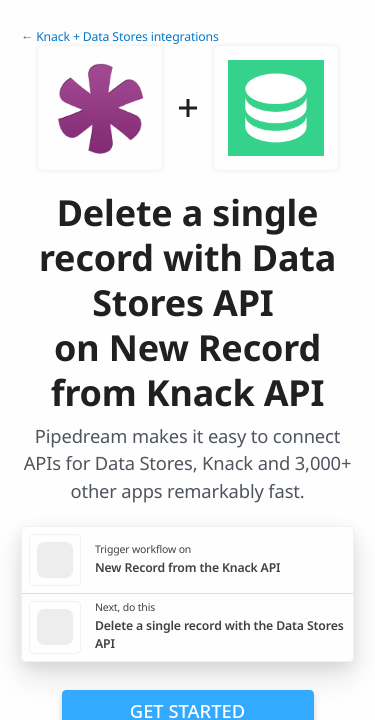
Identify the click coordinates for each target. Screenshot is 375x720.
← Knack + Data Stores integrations (120, 36)
